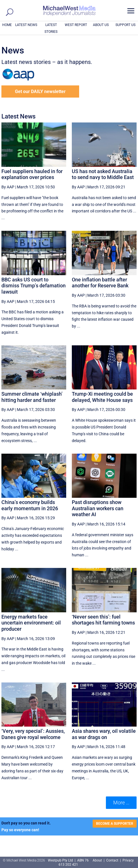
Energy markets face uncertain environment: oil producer (31, 623)
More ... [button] (121, 803)
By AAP (8, 187)
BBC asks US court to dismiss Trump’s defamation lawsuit (34, 286)
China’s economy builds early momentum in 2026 (30, 505)
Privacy (128, 860)
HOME (7, 25)
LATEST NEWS (26, 25)
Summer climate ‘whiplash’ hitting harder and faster (32, 397)
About (98, 860)
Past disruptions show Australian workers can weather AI (98, 508)
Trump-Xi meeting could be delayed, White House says (102, 397)
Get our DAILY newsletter (40, 91)
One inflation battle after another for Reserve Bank (100, 283)
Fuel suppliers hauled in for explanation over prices (32, 174)
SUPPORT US (125, 25)
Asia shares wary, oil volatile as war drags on (104, 734)
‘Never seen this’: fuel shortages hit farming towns (103, 620)
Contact (112, 860)
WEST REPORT (76, 25)
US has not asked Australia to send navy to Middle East (103, 174)
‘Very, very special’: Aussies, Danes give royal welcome (33, 734)
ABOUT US (101, 25)
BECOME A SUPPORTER (115, 824)
